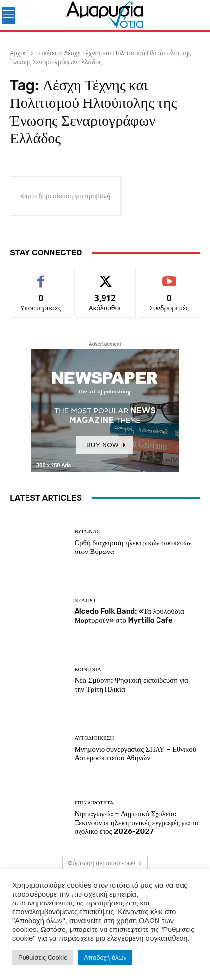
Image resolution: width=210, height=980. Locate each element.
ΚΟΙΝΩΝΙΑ (87, 669)
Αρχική (19, 53)
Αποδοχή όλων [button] (105, 958)
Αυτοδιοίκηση (94, 738)
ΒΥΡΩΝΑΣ (87, 532)
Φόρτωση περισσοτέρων (105, 863)
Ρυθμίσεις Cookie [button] (43, 958)
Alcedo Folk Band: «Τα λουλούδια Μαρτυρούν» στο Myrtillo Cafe (129, 616)
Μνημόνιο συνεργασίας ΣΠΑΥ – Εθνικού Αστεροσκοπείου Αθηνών (135, 754)
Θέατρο (84, 600)
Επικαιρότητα (94, 803)
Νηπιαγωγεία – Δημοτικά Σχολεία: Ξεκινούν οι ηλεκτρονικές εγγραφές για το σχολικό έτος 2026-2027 (136, 823)
